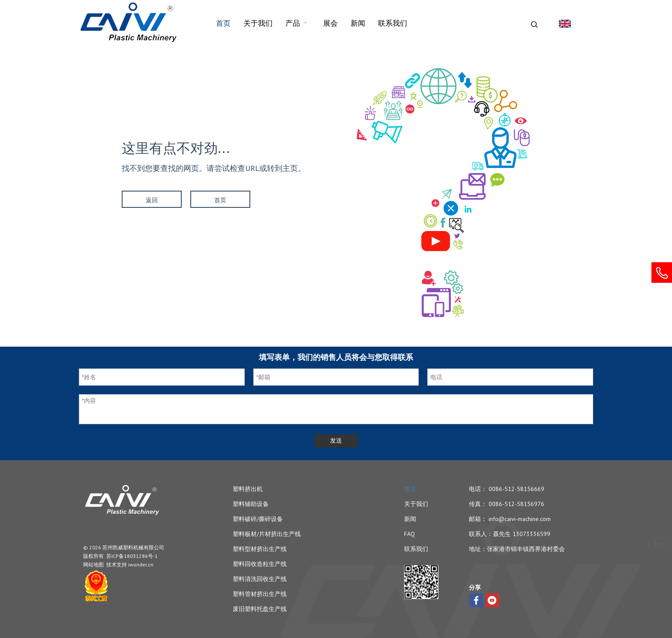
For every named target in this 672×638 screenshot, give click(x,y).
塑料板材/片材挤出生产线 (267, 534)
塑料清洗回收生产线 (260, 579)
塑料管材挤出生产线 (260, 594)
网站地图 (93, 565)
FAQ (409, 534)
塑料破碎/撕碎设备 (258, 519)
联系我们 (416, 549)
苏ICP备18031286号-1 (132, 556)
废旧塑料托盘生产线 (260, 609)
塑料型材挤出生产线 (260, 549)
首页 (220, 200)
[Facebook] (476, 600)
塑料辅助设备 (251, 504)
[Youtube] (492, 600)
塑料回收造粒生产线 (260, 564)
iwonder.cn (141, 565)
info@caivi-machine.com (520, 519)
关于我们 (416, 504)
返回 (152, 200)
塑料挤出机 (248, 489)
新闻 (410, 519)
